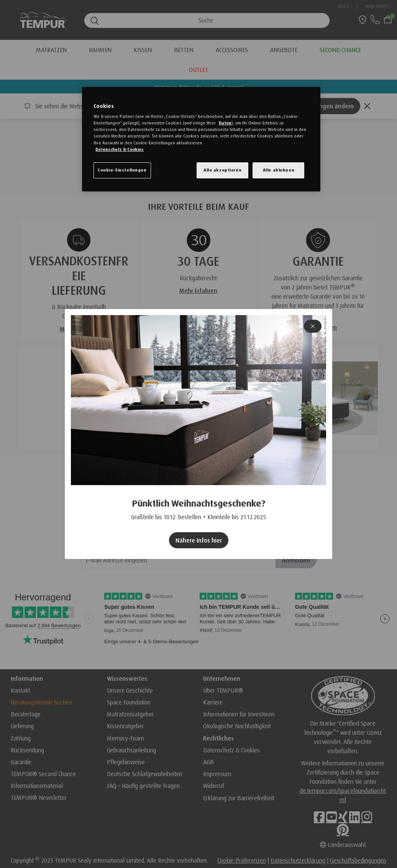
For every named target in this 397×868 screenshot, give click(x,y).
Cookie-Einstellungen (122, 170)
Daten (225, 123)
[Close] (313, 326)
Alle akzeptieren (222, 170)
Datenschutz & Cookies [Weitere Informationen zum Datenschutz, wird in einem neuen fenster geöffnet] (120, 149)
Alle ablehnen (279, 170)
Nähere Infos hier (199, 540)
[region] (201, 139)
